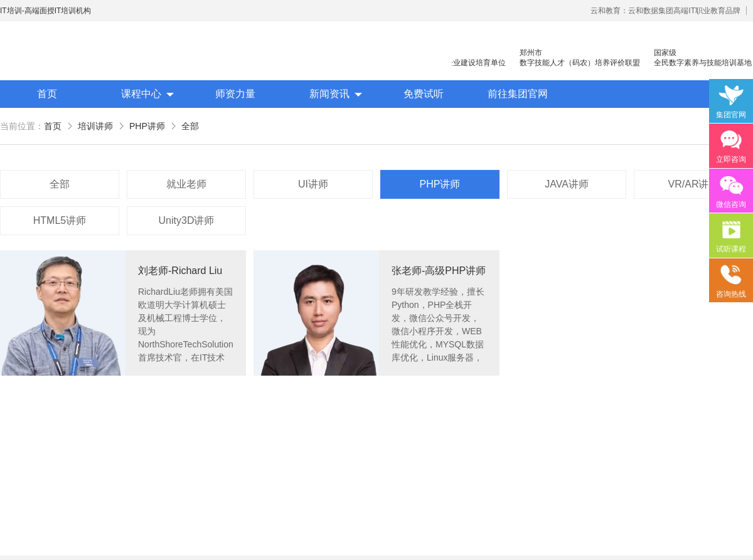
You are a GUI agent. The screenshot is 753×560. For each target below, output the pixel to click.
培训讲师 (95, 126)
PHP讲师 (147, 126)
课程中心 (141, 94)
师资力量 (235, 94)
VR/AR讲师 (694, 184)
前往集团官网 (518, 94)
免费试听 (424, 94)
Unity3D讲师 (187, 220)
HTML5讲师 (60, 220)
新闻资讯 (329, 94)
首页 (47, 94)
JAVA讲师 (567, 184)
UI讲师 (313, 184)
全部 (190, 126)
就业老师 (186, 184)
